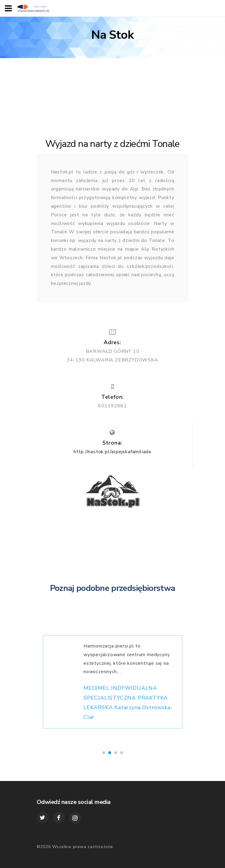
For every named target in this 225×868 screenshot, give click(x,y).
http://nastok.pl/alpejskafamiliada (112, 452)
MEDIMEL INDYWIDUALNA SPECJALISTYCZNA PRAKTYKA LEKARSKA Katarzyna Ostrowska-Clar (128, 705)
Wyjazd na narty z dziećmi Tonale (112, 144)
